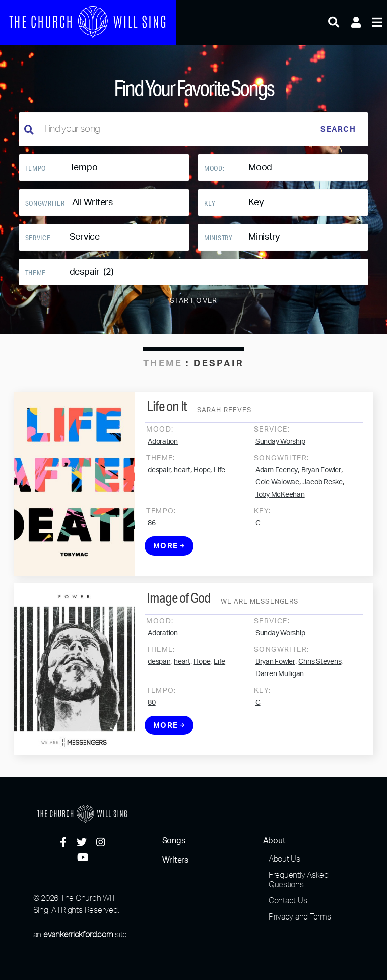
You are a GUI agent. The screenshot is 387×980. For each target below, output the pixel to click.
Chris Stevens (320, 670)
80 (152, 711)
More (169, 554)
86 (152, 531)
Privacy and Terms (300, 916)
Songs (174, 841)
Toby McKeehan (280, 503)
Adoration (163, 450)
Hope (202, 478)
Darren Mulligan (280, 682)
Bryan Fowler (321, 478)
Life (219, 478)
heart (182, 478)
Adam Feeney (277, 478)
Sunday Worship (280, 450)
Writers (175, 860)
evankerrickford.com (78, 934)
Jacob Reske (322, 491)
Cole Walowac (277, 491)
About (274, 841)
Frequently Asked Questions (299, 879)
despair (159, 478)
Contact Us (288, 900)
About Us (284, 859)
